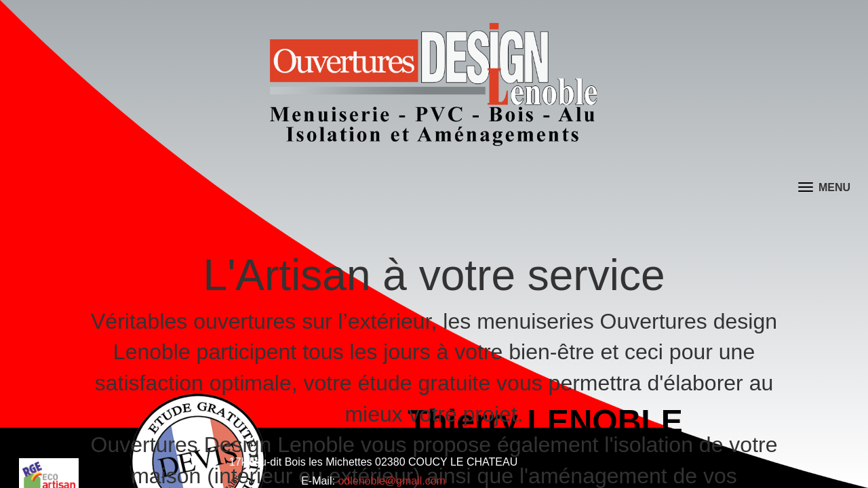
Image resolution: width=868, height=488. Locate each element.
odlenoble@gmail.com (392, 474)
